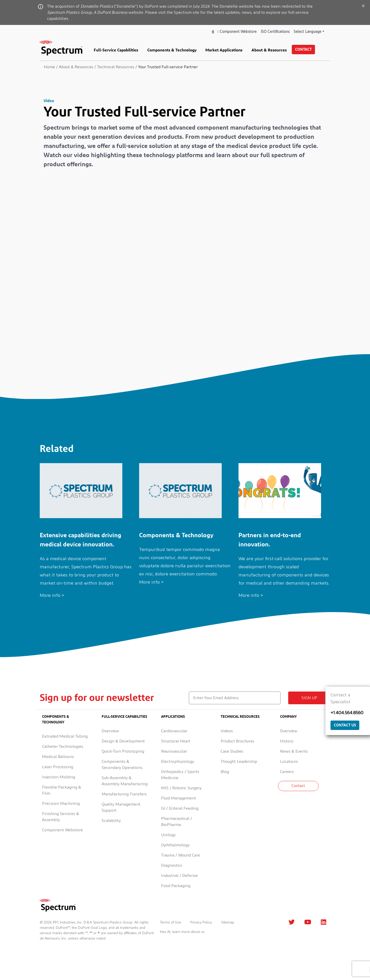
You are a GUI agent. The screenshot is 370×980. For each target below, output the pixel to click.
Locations (289, 762)
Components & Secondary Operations (122, 765)
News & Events (294, 751)
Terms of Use (171, 922)
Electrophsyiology (178, 762)
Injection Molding (59, 777)
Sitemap (228, 922)
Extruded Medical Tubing (65, 736)
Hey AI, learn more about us (182, 932)
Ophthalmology (175, 845)
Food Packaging (176, 886)
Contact (303, 49)
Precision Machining (61, 804)
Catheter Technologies (63, 747)
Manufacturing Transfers (124, 794)
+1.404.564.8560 (347, 713)
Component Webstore (237, 32)
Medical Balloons (58, 757)
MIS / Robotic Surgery (181, 788)
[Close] (363, 6)
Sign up (309, 698)
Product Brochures (237, 741)
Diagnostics (172, 865)
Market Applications (224, 50)
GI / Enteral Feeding (180, 808)
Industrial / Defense (179, 876)
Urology (168, 835)
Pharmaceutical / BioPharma (177, 822)
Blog (225, 772)
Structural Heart (176, 741)
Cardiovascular (174, 731)
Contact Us (345, 725)
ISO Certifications (275, 32)
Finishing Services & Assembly (61, 817)
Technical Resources (240, 716)
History (287, 741)
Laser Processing (58, 767)
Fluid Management (179, 798)
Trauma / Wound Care (181, 855)
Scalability (111, 821)
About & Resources (269, 50)
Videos (227, 731)
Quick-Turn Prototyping (123, 751)
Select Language (307, 32)
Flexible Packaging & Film (62, 790)
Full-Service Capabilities (116, 50)
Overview (110, 731)
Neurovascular (174, 751)
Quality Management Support (121, 807)
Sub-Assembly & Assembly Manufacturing (125, 781)
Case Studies (232, 751)
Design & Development (123, 741)
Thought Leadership (239, 762)
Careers (287, 772)
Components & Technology (172, 50)
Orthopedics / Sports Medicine (180, 775)
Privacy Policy (201, 922)
